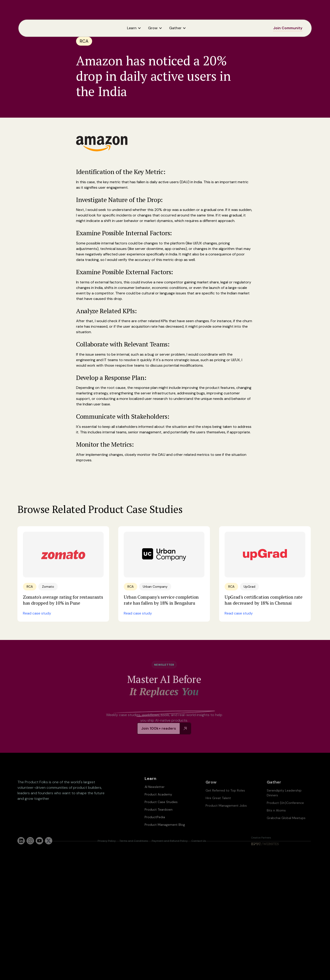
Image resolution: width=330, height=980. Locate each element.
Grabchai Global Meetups (286, 829)
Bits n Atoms (276, 821)
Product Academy (158, 802)
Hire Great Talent (218, 809)
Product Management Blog (165, 832)
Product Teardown (159, 817)
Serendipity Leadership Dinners (284, 804)
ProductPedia (155, 825)
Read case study (37, 613)
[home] (34, 28)
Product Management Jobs (226, 816)
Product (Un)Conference (285, 814)
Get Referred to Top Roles (225, 801)
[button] (135, 28)
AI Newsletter (155, 795)
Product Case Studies (161, 810)
